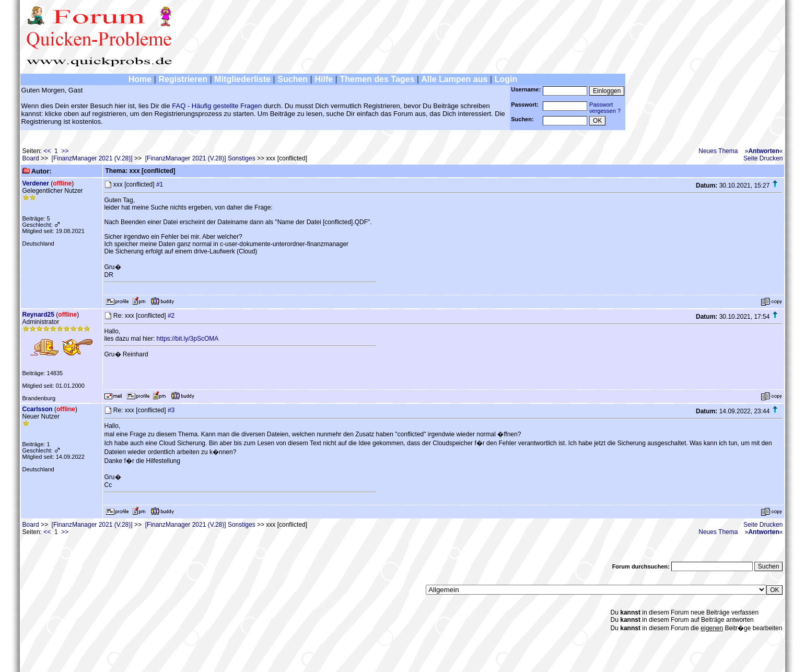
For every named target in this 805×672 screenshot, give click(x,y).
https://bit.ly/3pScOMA (188, 339)
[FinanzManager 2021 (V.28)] (92, 158)
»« (764, 151)
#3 (171, 410)
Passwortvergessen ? (605, 108)
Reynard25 (38, 315)
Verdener (36, 183)
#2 (171, 316)
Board (31, 158)
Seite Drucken (763, 158)
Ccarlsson (38, 409)
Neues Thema (718, 151)
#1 (160, 184)
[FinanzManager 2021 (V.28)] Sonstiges (200, 158)
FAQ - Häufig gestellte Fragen (217, 106)
